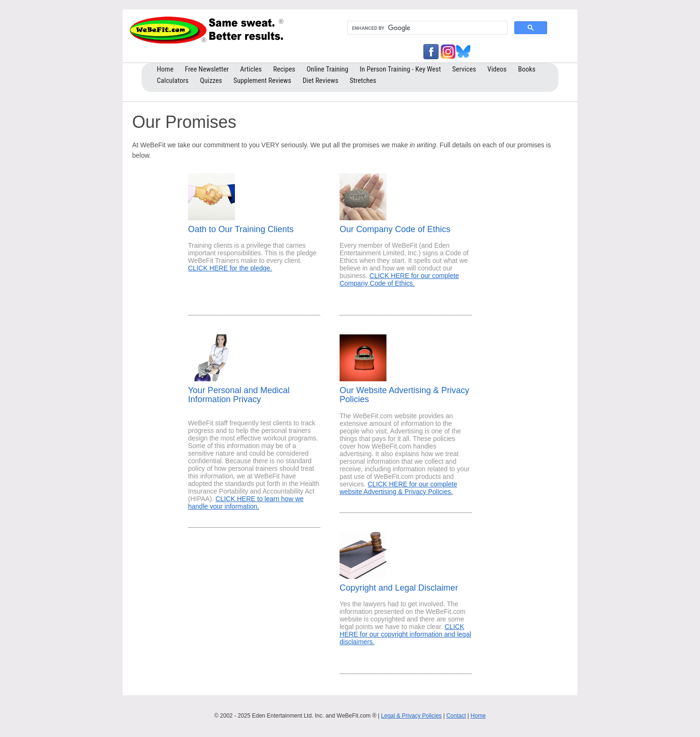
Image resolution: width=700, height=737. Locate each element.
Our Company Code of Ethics (395, 229)
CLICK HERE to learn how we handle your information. (246, 503)
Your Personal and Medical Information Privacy (239, 395)
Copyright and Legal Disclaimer (399, 588)
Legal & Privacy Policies (412, 716)
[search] (426, 28)
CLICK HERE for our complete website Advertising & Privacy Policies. (398, 488)
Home (478, 716)
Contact (456, 716)
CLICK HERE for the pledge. (230, 268)
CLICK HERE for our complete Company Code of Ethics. (399, 279)
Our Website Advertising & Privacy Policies (404, 395)
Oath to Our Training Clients (241, 229)
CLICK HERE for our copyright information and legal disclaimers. (405, 634)
